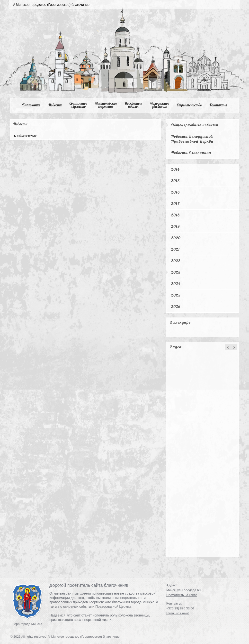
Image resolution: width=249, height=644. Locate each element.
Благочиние (31, 105)
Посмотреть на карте (182, 595)
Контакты (218, 105)
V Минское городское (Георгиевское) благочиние (84, 637)
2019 (176, 226)
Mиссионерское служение (106, 105)
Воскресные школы (133, 105)
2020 (176, 238)
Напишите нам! (178, 613)
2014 (175, 169)
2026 (176, 307)
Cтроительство (189, 105)
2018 (176, 215)
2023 (176, 272)
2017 (175, 204)
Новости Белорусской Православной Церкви (192, 139)
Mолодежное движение (159, 105)
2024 (176, 284)
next (234, 347)
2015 (176, 181)
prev (228, 347)
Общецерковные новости (195, 125)
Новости (55, 105)
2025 (176, 295)
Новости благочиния (191, 153)
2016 (176, 192)
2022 (176, 261)
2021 (176, 249)
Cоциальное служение (78, 105)
